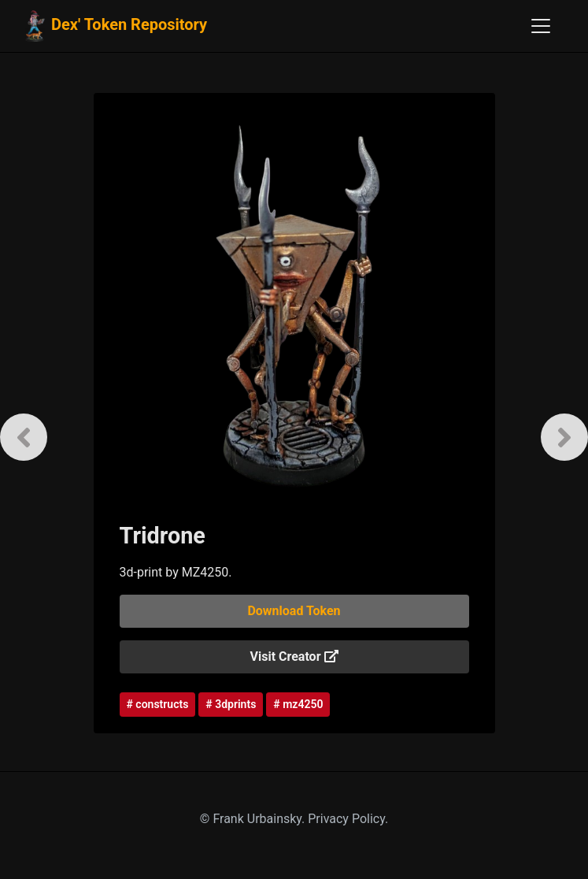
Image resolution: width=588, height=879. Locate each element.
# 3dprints (231, 704)
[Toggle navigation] (541, 26)
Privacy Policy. (348, 819)
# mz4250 (298, 704)
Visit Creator (294, 656)
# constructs (158, 704)
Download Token (294, 611)
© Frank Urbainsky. (254, 819)
